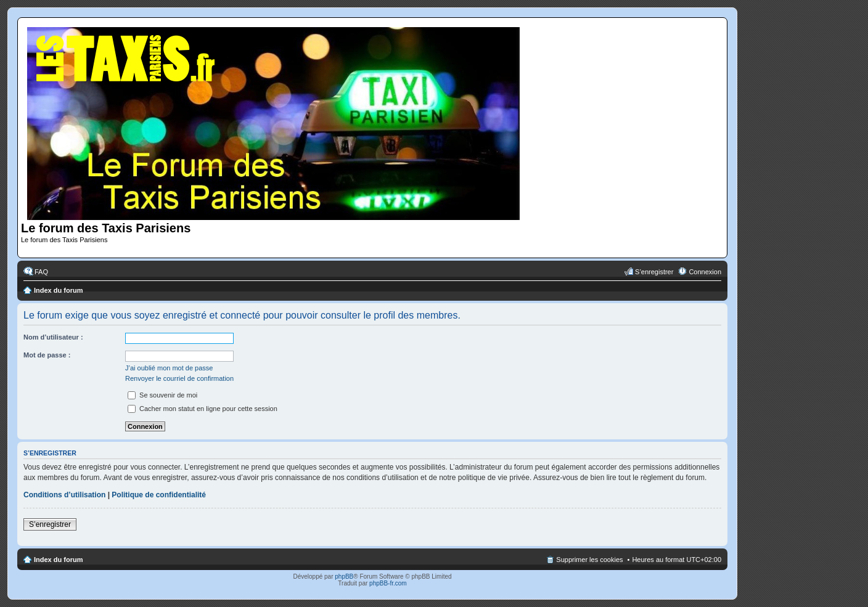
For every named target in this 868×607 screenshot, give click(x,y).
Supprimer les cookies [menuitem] (589, 560)
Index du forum (58, 290)
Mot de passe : (47, 355)
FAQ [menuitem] (41, 272)
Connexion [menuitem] (705, 272)
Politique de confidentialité (159, 495)
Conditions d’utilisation (64, 495)
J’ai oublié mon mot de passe (169, 368)
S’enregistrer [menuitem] (654, 272)
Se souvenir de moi (162, 395)
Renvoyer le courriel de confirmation (179, 378)
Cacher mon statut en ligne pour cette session (203, 409)
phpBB (344, 576)
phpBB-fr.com (388, 583)
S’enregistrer (50, 524)
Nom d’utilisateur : (53, 337)
